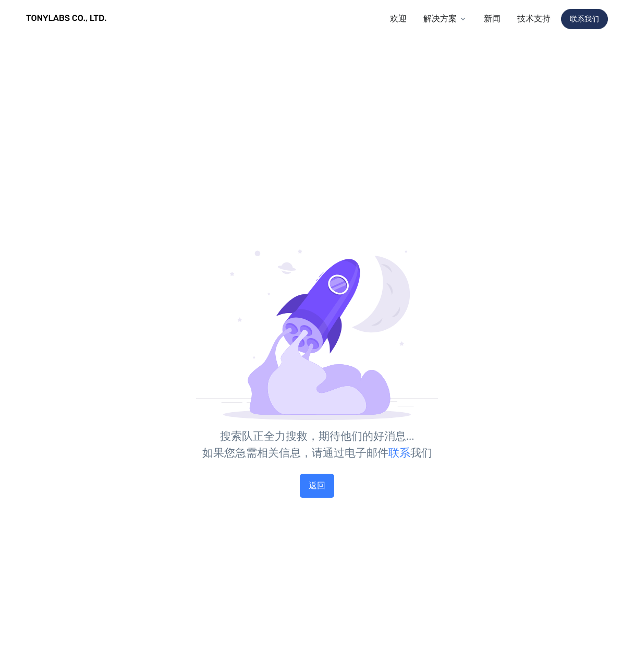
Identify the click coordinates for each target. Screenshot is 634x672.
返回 (317, 485)
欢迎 (398, 19)
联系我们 (584, 19)
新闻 (492, 19)
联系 (399, 453)
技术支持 (534, 19)
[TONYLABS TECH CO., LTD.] (68, 19)
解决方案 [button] (440, 19)
